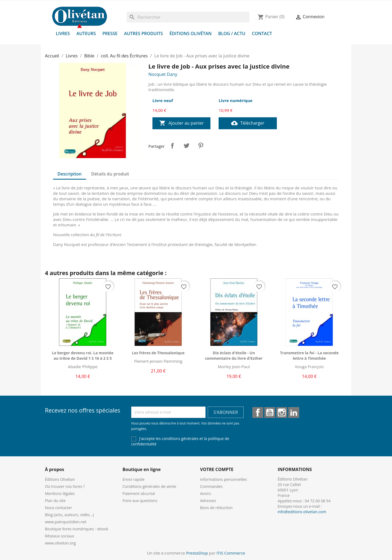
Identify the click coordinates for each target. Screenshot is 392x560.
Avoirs (206, 493)
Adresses (208, 501)
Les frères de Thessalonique (158, 353)
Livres (63, 33)
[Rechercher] (188, 17)
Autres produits (144, 33)
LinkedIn (294, 413)
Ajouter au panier (182, 123)
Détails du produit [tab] (110, 174)
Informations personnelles (223, 479)
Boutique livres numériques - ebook (77, 529)
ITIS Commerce (231, 553)
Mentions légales (60, 493)
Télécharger (248, 123)
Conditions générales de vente (149, 486)
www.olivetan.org (60, 543)
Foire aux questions (140, 501)
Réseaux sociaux (59, 536)
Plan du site (55, 501)
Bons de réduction (216, 508)
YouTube (270, 413)
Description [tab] (70, 174)
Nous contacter (59, 508)
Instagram (282, 413)
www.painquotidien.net (66, 522)
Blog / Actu (232, 33)
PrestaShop (197, 553)
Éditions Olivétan (191, 33)
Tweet (186, 146)
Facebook (258, 413)
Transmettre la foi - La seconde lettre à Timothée (309, 356)
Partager (172, 146)
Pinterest (201, 146)
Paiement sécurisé (139, 493)
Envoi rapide (134, 479)
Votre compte (217, 469)
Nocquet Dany (163, 74)
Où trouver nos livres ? (65, 486)
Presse (110, 33)
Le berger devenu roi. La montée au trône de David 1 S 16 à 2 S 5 (83, 356)
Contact (262, 33)
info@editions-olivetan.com (302, 512)
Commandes (211, 486)
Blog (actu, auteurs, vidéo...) (69, 515)
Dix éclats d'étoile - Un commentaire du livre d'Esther (234, 356)
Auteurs (86, 33)
